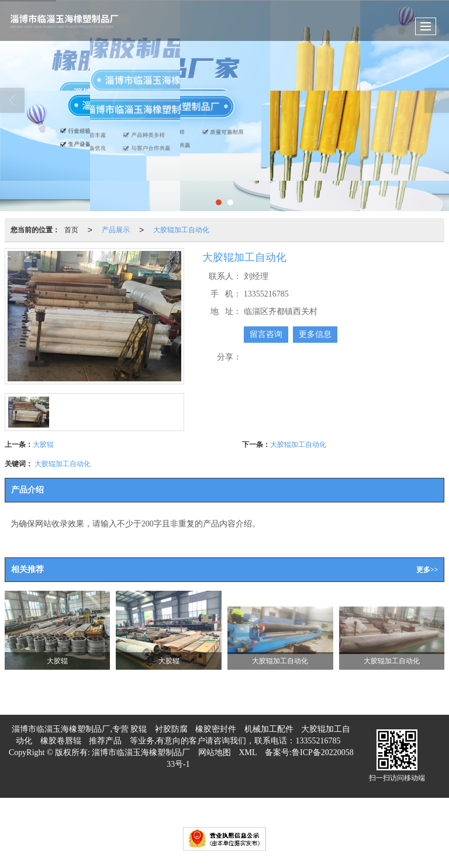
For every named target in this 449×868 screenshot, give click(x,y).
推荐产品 (105, 741)
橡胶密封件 (216, 729)
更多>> (427, 570)
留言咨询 (266, 334)
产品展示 (116, 230)
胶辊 (139, 729)
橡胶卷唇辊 (61, 741)
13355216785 (318, 741)
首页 (71, 230)
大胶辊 (43, 445)
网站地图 (215, 752)
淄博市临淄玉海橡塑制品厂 (141, 752)
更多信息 (315, 334)
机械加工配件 (269, 729)
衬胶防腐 (171, 729)
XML (248, 752)
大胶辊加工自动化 (181, 230)
